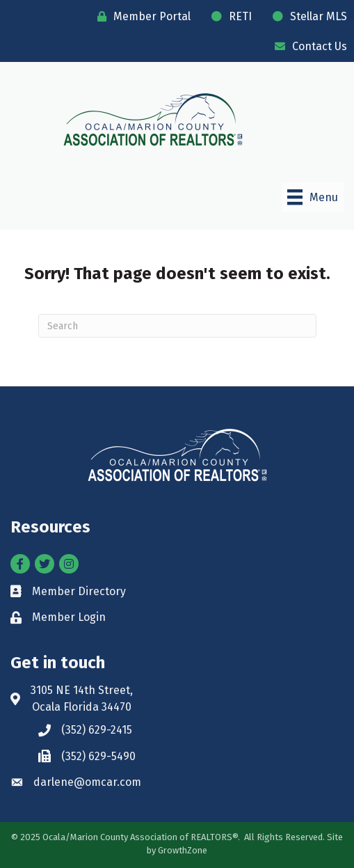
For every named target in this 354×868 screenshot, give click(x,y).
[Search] (177, 326)
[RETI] (228, 16)
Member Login (69, 617)
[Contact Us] (307, 46)
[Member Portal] (140, 16)
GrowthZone (183, 850)
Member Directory (79, 591)
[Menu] (313, 197)
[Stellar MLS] (306, 16)
